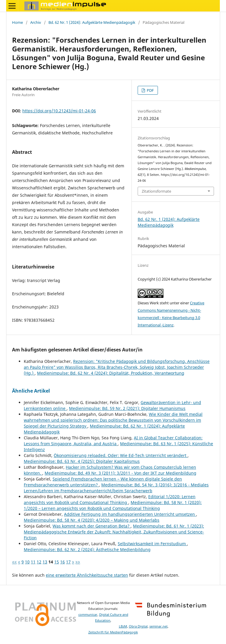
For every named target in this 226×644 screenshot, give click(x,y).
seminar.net (158, 626)
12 (39, 562)
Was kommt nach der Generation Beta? (92, 526)
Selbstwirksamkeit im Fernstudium (152, 544)
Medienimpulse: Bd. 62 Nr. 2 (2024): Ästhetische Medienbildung (87, 549)
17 (68, 562)
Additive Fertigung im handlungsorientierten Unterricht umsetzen (130, 514)
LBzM (123, 626)
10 (27, 562)
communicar (88, 615)
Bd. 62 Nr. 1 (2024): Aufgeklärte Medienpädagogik (92, 22)
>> (78, 562)
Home (17, 22)
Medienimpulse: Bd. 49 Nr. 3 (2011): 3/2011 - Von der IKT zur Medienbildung (120, 473)
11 (33, 562)
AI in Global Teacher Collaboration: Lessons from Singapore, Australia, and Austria (113, 441)
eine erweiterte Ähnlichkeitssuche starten (87, 575)
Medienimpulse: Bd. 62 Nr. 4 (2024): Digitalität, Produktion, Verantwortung (111, 373)
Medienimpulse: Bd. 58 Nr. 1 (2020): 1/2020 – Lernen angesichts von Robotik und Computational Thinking (113, 505)
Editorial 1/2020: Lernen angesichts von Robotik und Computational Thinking (110, 499)
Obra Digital (138, 626)
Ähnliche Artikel (31, 391)
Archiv (36, 22)
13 (45, 562)
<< (14, 562)
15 (57, 562)
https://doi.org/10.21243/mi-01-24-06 (59, 111)
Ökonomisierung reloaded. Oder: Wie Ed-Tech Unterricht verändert (121, 455)
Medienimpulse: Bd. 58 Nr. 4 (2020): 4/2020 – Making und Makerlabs (92, 520)
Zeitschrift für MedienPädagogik (113, 632)
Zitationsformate (156, 191)
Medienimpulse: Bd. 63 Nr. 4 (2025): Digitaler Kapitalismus (82, 461)
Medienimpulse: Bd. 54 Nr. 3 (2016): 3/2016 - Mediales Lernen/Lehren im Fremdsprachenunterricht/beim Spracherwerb (116, 488)
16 (63, 562)
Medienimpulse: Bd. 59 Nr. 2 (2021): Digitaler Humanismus (127, 408)
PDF (150, 90)
